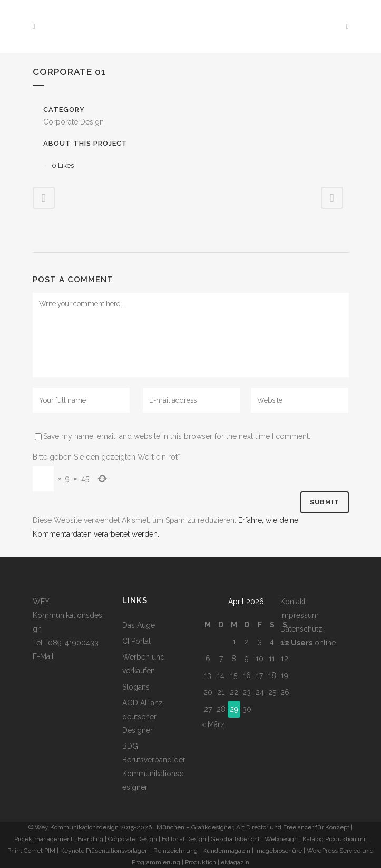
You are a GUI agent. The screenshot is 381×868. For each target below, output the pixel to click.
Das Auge (139, 625)
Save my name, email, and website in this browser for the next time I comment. (177, 436)
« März (213, 724)
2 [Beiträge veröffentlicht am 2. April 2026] (247, 642)
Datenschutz (301, 629)
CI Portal (136, 641)
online (308, 643)
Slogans (136, 687)
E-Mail (43, 656)
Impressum (300, 615)
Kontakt (293, 602)
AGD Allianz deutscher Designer (143, 717)
